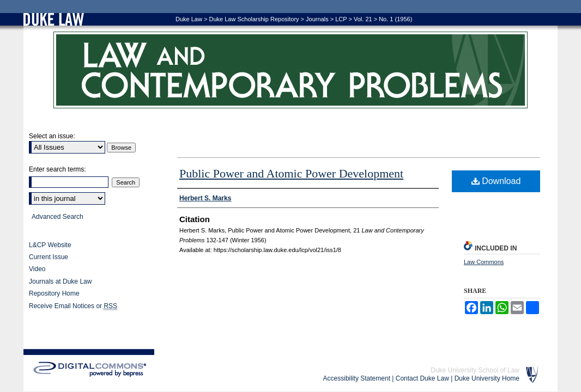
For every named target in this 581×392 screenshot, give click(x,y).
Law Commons (484, 262)
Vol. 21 (363, 19)
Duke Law (189, 19)
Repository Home (54, 293)
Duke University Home (487, 378)
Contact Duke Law (422, 378)
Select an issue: (52, 136)
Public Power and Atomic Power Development (291, 173)
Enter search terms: (58, 169)
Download (496, 181)
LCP (341, 19)
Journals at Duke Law (60, 281)
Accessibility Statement (357, 378)
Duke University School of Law (475, 370)
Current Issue (49, 257)
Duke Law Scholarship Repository (254, 19)
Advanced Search (58, 217)
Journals (317, 19)
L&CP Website (50, 245)
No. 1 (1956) (395, 19)
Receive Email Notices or (73, 306)
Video (37, 269)
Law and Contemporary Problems (290, 70)
